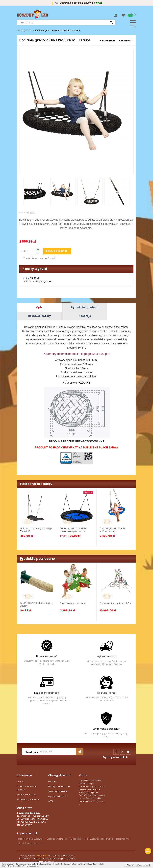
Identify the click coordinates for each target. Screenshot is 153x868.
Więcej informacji (144, 865)
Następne (126, 41)
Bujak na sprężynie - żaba (73, 603)
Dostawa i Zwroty (39, 316)
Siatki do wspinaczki (57, 839)
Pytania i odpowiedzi (85, 307)
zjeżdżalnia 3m (122, 839)
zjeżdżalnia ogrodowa (29, 843)
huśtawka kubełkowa (100, 839)
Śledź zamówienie (58, 791)
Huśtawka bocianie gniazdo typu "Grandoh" (37, 530)
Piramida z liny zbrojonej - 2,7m (115, 603)
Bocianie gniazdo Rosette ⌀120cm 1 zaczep (112, 530)
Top (148, 851)
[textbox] (66, 23)
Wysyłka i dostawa (58, 796)
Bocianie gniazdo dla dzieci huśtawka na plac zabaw (74, 530)
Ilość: (24, 251)
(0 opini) (31, 213)
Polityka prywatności (28, 800)
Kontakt (52, 781)
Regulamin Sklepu (27, 795)
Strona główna (24, 30)
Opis (39, 307)
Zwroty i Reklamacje (59, 786)
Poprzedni (108, 41)
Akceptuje (130, 865)
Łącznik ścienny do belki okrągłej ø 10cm (36, 604)
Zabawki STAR (78, 839)
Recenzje (85, 316)
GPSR (51, 801)
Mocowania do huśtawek (31, 839)
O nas (20, 781)
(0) (135, 15)
